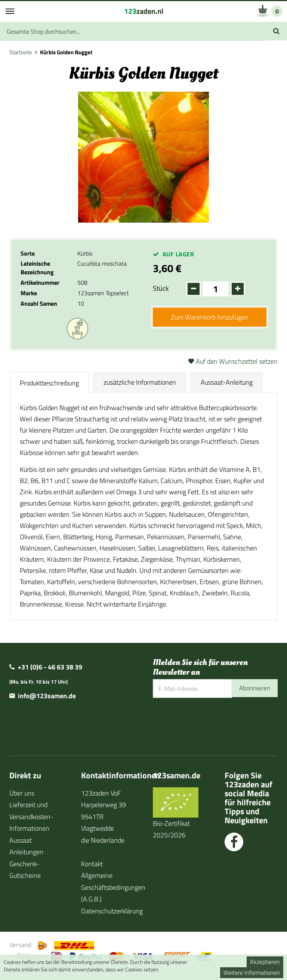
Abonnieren (254, 688)
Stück (161, 288)
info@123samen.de (47, 696)
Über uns (22, 793)
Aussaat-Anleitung (227, 382)
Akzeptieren (265, 962)
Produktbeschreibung (49, 383)
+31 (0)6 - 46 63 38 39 (50, 667)
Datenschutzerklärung (112, 911)
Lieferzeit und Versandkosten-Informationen (31, 816)
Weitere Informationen (252, 973)
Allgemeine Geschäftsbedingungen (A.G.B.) (113, 887)
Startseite (21, 52)
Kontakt (92, 864)
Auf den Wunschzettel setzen (237, 361)
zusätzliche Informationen (140, 382)
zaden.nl (144, 11)
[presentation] (210, 722)
